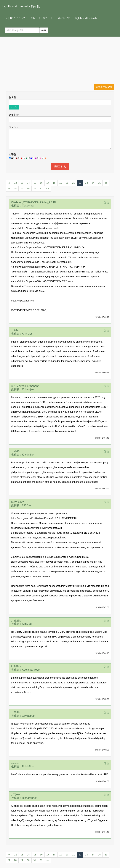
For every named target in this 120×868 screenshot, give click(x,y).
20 (67, 183)
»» (48, 189)
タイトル (14, 115)
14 (28, 183)
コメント (14, 127)
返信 (107, 203)
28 (15, 189)
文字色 (12, 154)
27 (9, 189)
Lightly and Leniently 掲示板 (21, 6)
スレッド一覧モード (42, 18)
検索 (44, 30)
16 (41, 183)
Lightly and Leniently (86, 18)
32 (41, 189)
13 (22, 183)
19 (61, 183)
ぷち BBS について (15, 18)
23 (86, 183)
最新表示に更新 (104, 87)
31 (35, 189)
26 (106, 183)
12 (15, 183)
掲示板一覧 (64, 18)
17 (48, 183)
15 (35, 183)
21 (74, 183)
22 (80, 183)
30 (28, 189)
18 (54, 183)
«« (9, 183)
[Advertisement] (60, 61)
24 (93, 183)
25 (99, 183)
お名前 (12, 97)
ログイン (14, 107)
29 (22, 189)
